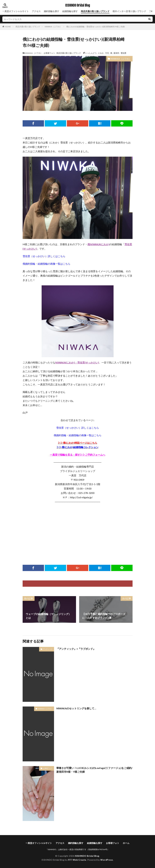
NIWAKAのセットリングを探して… (76, 708)
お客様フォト (49, 53)
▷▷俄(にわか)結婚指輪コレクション (78, 447)
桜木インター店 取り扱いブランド (129, 11)
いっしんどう (91, 53)
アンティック (48, 649)
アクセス (36, 11)
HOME (8, 26)
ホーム (126, 843)
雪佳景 (123, 53)
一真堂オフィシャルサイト (16, 11)
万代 (107, 53)
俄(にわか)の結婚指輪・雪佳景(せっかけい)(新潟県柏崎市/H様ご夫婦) (96, 27)
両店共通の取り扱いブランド (95, 11)
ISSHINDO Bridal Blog (78, 5)
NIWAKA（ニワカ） (53, 27)
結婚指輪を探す (70, 11)
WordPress (107, 860)
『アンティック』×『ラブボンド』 (76, 649)
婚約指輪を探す (52, 11)
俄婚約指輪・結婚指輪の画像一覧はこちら (46, 264)
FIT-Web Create (77, 860)
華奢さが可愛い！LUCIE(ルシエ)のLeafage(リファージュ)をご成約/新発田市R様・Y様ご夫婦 (94, 770)
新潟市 (116, 53)
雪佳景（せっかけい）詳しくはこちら (44, 256)
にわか (101, 53)
